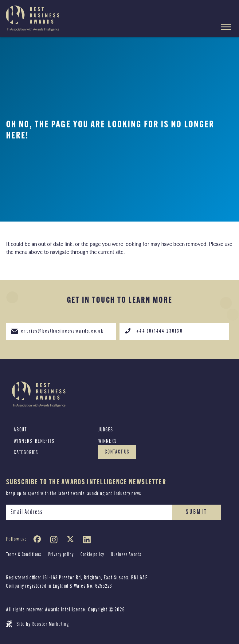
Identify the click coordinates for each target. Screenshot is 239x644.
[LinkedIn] (88, 541)
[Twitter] (72, 541)
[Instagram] (55, 541)
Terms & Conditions (24, 555)
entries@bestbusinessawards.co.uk (57, 331)
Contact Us (117, 452)
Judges (106, 430)
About (20, 430)
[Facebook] (38, 541)
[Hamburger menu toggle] (226, 28)
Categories (26, 453)
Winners (108, 441)
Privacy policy (61, 555)
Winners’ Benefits (34, 441)
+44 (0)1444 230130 (153, 331)
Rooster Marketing (50, 624)
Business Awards (126, 555)
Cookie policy (92, 555)
